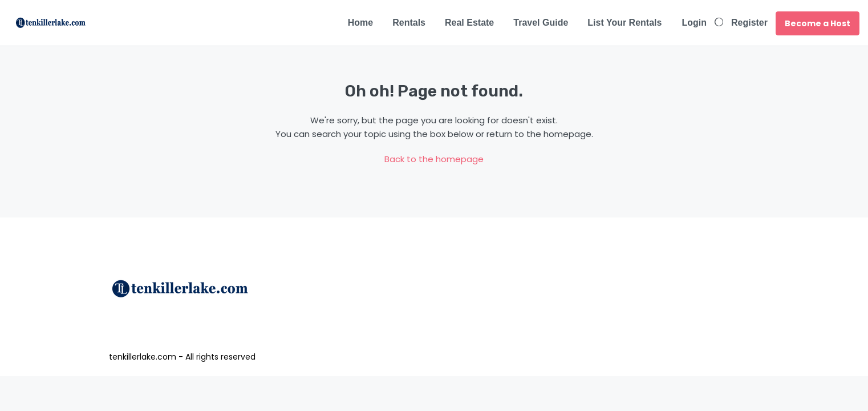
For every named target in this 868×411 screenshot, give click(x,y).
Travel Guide (541, 23)
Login (694, 23)
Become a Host (818, 23)
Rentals (409, 23)
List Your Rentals (624, 23)
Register (749, 23)
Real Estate (469, 23)
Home (360, 23)
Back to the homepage (434, 159)
